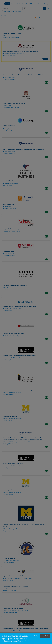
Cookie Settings (34, 636)
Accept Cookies (45, 636)
